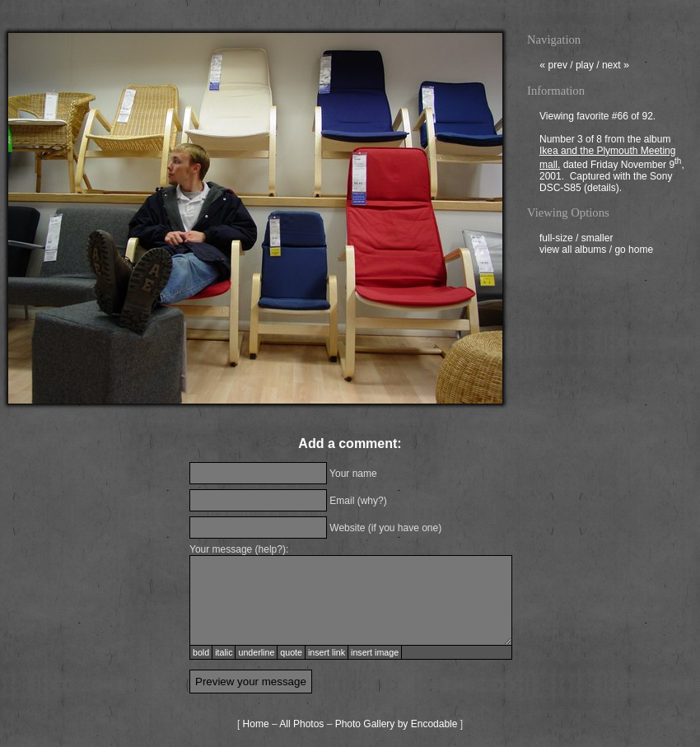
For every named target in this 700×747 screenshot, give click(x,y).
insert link (327, 652)
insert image (375, 652)
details (602, 189)
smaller (597, 240)
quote (291, 652)
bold (201, 652)
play (585, 67)
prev (553, 67)
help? (271, 549)
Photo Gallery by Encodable (397, 724)
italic (224, 652)
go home (634, 251)
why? (372, 501)
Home (256, 724)
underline (256, 652)
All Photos (301, 724)
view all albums (573, 251)
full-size (556, 240)
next (616, 67)
